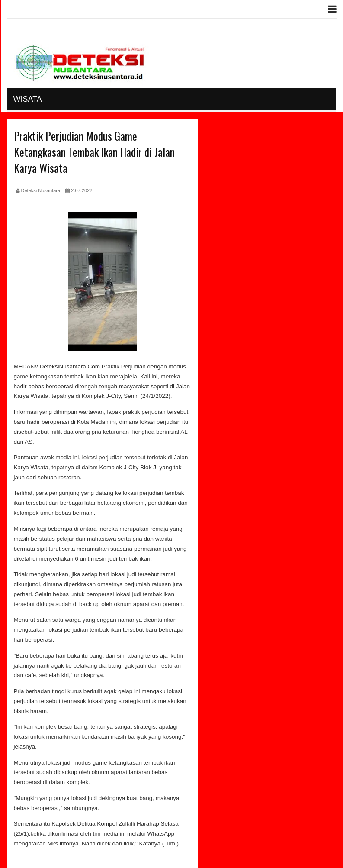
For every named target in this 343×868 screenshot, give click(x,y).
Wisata (28, 99)
